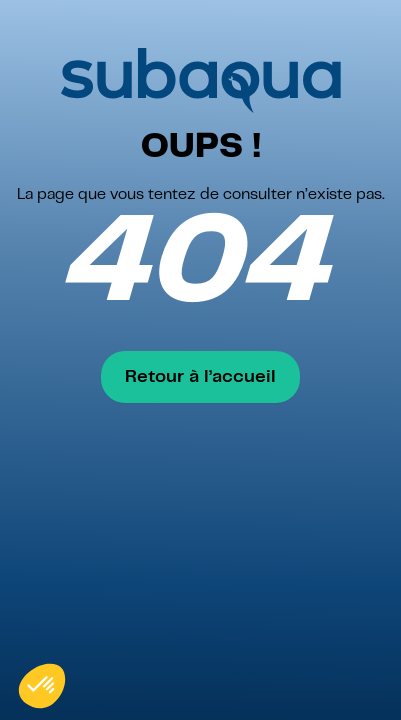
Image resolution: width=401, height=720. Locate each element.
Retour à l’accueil (200, 377)
